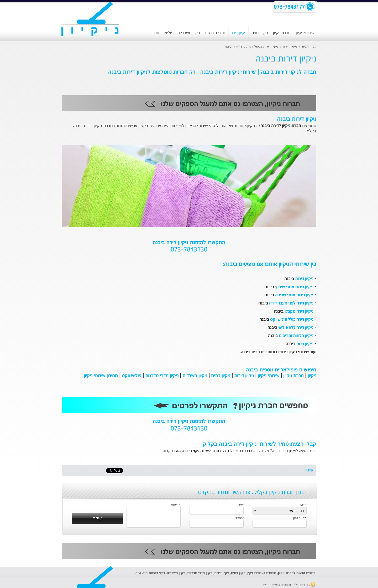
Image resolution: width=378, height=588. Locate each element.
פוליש (169, 33)
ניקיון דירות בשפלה (265, 47)
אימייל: (239, 518)
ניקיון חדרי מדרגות (162, 376)
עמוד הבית (309, 47)
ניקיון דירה (238, 33)
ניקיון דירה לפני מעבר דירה (291, 303)
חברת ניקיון (282, 33)
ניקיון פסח (305, 344)
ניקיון (312, 376)
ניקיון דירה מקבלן (299, 312)
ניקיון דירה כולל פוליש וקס (292, 320)
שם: (241, 505)
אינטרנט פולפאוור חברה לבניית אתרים (289, 585)
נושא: (303, 505)
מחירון (154, 33)
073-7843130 (189, 250)
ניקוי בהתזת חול (154, 573)
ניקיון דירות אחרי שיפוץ (294, 287)
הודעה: (176, 505)
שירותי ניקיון (305, 33)
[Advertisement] (25, 135)
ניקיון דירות (304, 279)
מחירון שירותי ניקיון (101, 376)
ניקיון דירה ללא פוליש (296, 328)
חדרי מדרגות (215, 33)
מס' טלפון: (300, 518)
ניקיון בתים (260, 33)
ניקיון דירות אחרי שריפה (295, 295)
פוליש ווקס (132, 376)
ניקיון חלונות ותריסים (296, 336)
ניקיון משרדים (189, 33)
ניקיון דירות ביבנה (236, 47)
